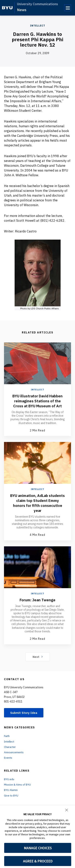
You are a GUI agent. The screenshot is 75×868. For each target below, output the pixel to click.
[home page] (7, 8)
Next (37, 661)
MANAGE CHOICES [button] (38, 848)
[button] (67, 810)
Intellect (38, 26)
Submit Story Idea (25, 718)
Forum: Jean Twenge (37, 605)
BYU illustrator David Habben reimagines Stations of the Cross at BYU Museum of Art (37, 403)
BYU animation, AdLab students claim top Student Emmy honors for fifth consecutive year (38, 508)
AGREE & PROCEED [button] (38, 861)
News (22, 10)
